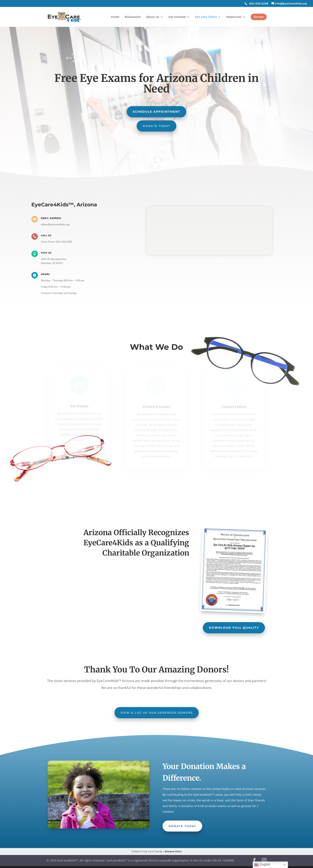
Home (115, 17)
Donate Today (156, 126)
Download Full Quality (234, 628)
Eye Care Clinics (206, 17)
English (262, 865)
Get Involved (177, 17)
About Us (153, 17)
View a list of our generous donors (157, 713)
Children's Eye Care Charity (147, 851)
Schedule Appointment (156, 112)
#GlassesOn (133, 17)
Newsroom (234, 17)
